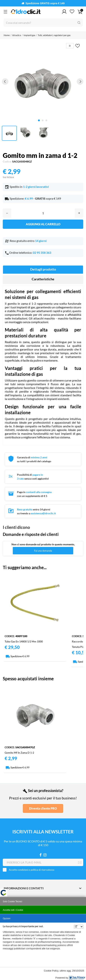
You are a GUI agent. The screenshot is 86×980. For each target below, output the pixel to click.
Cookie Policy (51, 971)
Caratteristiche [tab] (43, 279)
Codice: (7, 161)
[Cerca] (43, 23)
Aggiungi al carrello (43, 224)
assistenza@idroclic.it (43, 513)
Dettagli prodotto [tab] (43, 269)
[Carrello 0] (80, 12)
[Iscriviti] (80, 863)
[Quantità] (43, 213)
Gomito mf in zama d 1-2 (19, 753)
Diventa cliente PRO (43, 808)
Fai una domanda (43, 551)
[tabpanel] (43, 81)
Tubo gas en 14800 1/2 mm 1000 (24, 641)
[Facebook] (40, 855)
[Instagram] (45, 855)
